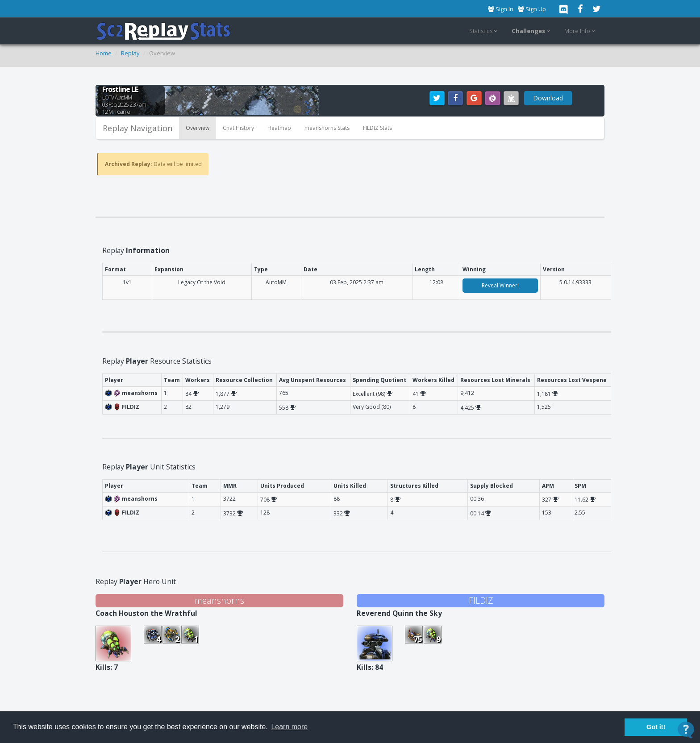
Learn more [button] (289, 727)
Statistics (485, 31)
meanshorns (219, 600)
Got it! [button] (656, 727)
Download (548, 98)
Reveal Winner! (500, 285)
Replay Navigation (137, 128)
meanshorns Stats (327, 128)
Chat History (238, 128)
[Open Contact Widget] (686, 730)
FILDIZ (481, 600)
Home (104, 53)
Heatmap (279, 128)
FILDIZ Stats (377, 128)
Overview (198, 128)
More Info (581, 31)
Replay (130, 53)
